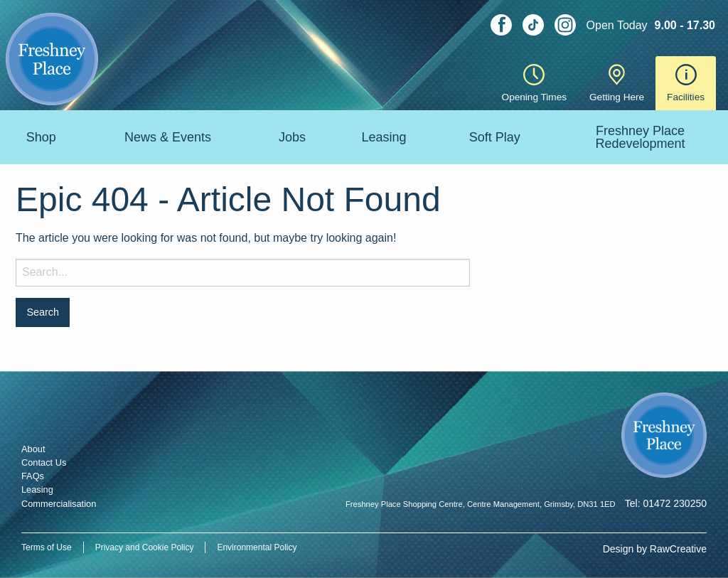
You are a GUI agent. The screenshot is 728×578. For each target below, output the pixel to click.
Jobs (292, 137)
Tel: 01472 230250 (666, 503)
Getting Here (617, 83)
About (33, 449)
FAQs (33, 476)
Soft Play (495, 137)
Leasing (384, 137)
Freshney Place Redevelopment (640, 137)
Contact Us (44, 462)
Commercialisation (59, 504)
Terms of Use (47, 547)
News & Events (168, 137)
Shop (41, 137)
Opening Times (534, 83)
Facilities (686, 83)
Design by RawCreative (655, 549)
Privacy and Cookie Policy (145, 547)
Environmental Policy (257, 547)
